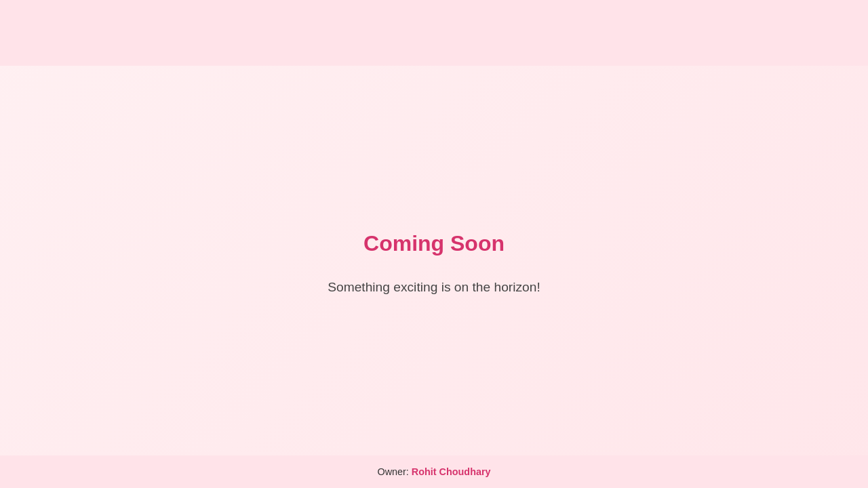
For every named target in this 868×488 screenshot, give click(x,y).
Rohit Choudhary (451, 472)
